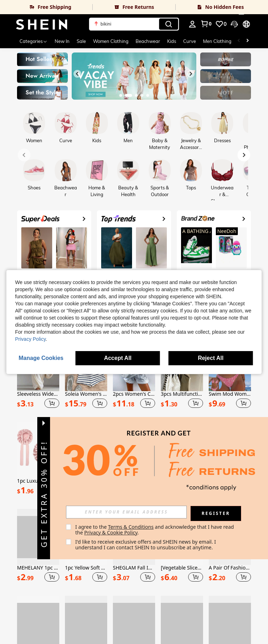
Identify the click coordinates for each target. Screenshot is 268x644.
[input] (143, 512)
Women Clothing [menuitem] (111, 41)
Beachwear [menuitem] (148, 41)
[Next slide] (191, 74)
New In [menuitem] (62, 41)
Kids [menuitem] (172, 41)
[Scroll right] (247, 41)
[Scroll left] (239, 41)
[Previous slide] (77, 74)
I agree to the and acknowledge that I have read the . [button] (172, 530)
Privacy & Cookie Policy (127, 532)
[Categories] (34, 41)
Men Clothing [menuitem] (217, 41)
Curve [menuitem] (190, 41)
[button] (134, 24)
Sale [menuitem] (81, 41)
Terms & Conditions (147, 527)
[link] (46, 7)
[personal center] (192, 24)
